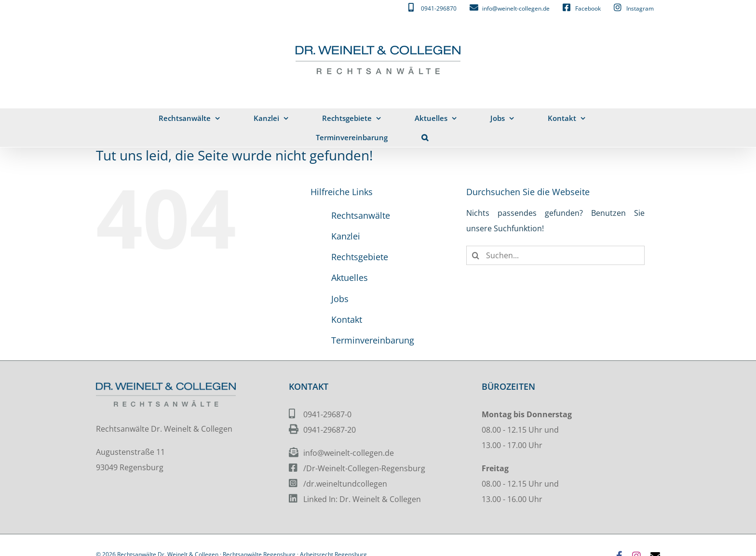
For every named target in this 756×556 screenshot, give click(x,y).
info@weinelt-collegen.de (349, 453)
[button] (425, 137)
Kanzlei (346, 236)
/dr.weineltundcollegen (345, 484)
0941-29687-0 (327, 414)
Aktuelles (350, 278)
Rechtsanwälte (361, 215)
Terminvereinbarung (373, 340)
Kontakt (347, 319)
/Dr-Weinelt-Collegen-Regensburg (364, 468)
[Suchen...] (555, 255)
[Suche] (476, 255)
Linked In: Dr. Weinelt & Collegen (362, 499)
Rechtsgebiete (360, 257)
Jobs (340, 299)
